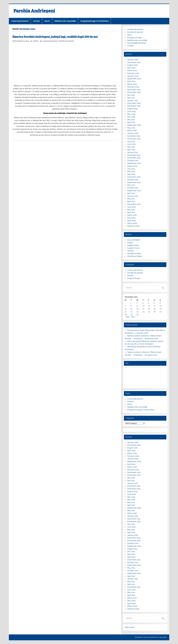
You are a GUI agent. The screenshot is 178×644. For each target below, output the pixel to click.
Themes (131, 251)
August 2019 (132, 109)
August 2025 (132, 65)
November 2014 (134, 158)
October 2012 (133, 188)
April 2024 (131, 81)
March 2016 (132, 130)
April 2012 (131, 193)
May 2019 (131, 114)
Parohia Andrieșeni (34, 11)
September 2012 (134, 191)
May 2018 (131, 117)
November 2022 (134, 92)
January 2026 (133, 60)
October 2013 (133, 180)
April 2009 (131, 221)
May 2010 (131, 210)
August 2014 (132, 166)
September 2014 (134, 163)
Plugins (130, 243)
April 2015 (131, 150)
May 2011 (131, 199)
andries (36, 41)
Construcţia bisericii (20, 21)
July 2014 (131, 169)
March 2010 (132, 215)
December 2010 (134, 204)
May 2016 (131, 128)
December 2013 (134, 177)
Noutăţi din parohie (66, 41)
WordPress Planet (135, 256)
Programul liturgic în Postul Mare (95, 21)
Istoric (47, 21)
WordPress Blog (134, 254)
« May (127, 317)
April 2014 (131, 174)
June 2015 (131, 144)
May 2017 (131, 120)
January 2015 (133, 152)
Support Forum (133, 248)
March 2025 (132, 71)
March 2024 (132, 84)
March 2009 (132, 223)
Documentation (134, 240)
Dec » (134, 317)
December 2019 (134, 106)
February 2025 (133, 73)
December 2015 (134, 136)
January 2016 (133, 133)
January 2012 (133, 196)
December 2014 (134, 155)
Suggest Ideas (133, 245)
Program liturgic (134, 278)
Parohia (130, 276)
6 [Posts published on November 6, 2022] (160, 303)
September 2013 (134, 182)
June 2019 (131, 111)
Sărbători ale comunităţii (65, 21)
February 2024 (133, 87)
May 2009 (131, 218)
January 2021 (133, 101)
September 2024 (134, 79)
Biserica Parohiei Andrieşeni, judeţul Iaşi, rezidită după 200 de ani (55, 37)
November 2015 (134, 139)
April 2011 (131, 201)
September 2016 (134, 125)
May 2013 (131, 185)
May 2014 (131, 171)
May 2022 (131, 95)
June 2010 (131, 207)
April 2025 (131, 68)
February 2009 (133, 226)
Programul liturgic (135, 38)
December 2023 (134, 90)
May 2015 (131, 147)
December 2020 (134, 103)
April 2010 (131, 212)
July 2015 (131, 141)
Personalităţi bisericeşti (137, 43)
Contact (36, 21)
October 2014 (133, 161)
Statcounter (130, 627)
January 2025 (133, 76)
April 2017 (131, 122)
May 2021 (131, 98)
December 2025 (134, 62)
